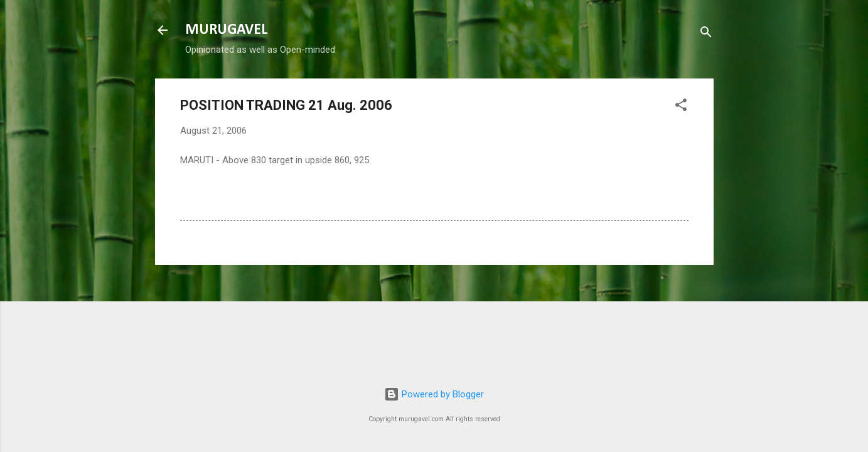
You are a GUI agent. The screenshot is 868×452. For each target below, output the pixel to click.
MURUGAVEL (226, 30)
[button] (681, 107)
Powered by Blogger (434, 394)
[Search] (706, 34)
